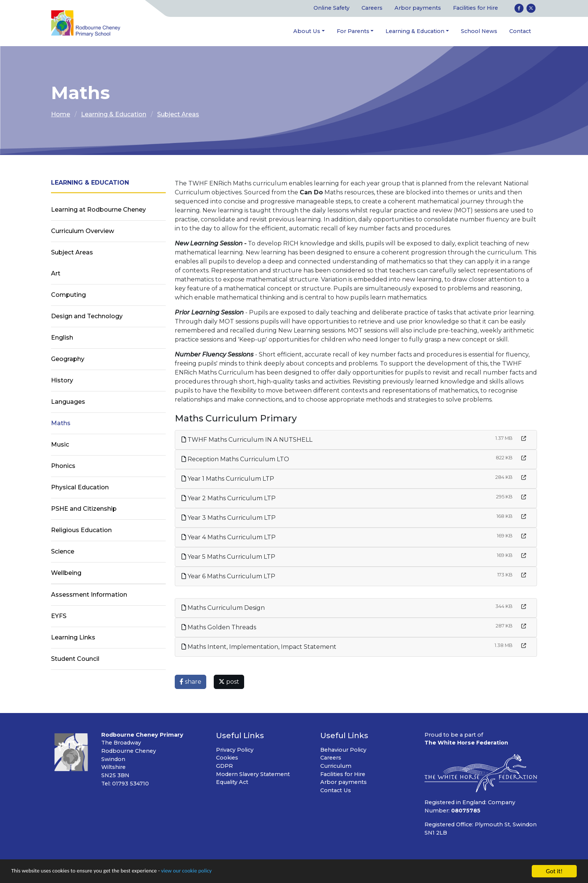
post (229, 682)
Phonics (63, 466)
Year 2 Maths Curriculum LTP (229, 498)
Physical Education (80, 488)
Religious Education (81, 530)
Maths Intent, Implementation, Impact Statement (259, 647)
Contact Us (336, 790)
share (190, 682)
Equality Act (232, 782)
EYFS (59, 616)
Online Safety (331, 8)
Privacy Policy (235, 750)
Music (60, 445)
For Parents (353, 31)
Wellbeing (66, 573)
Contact (520, 31)
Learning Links (73, 638)
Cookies (227, 758)
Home (61, 115)
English (62, 338)
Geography (68, 359)
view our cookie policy (210, 872)
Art (56, 274)
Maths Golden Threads (219, 627)
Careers (372, 8)
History (62, 381)
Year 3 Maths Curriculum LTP (229, 518)
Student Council (75, 659)
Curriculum (336, 766)
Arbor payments (418, 8)
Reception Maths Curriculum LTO (235, 459)
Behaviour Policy (343, 750)
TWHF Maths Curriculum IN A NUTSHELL (247, 440)
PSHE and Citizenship (84, 509)
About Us (307, 31)
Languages (68, 402)
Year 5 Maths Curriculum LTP (228, 557)
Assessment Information (89, 595)
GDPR (224, 766)
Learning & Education (415, 31)
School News (479, 31)
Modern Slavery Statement (253, 774)
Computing (68, 295)
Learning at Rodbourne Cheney (98, 210)
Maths (61, 423)
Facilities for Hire (475, 8)
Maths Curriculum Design (223, 608)
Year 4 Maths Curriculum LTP (229, 537)
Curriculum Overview (82, 231)
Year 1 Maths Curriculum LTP (228, 479)
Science (63, 552)
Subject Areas (178, 115)
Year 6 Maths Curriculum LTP (228, 576)
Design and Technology (87, 317)
